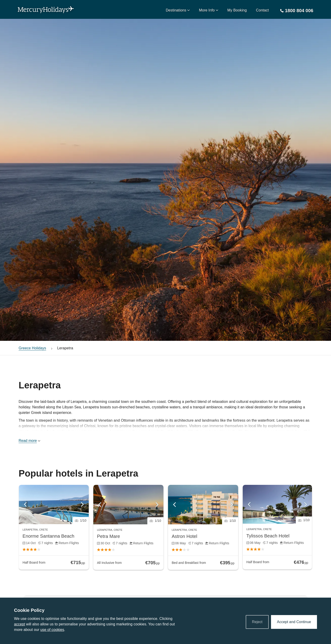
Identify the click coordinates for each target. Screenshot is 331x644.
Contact (263, 10)
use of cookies (52, 630)
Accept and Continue (294, 622)
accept (20, 624)
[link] (54, 527)
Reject (257, 622)
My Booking (237, 10)
